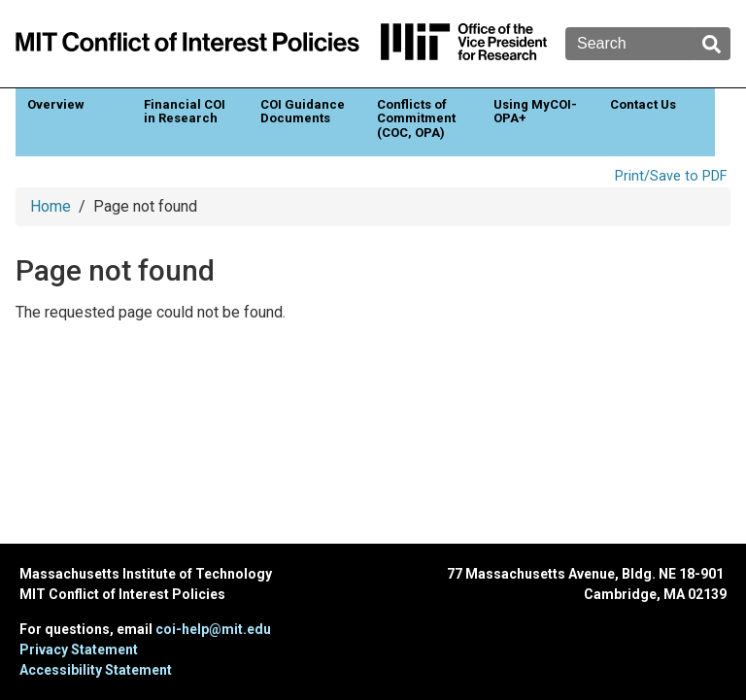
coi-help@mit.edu (213, 629)
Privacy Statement (79, 650)
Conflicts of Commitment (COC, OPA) (416, 118)
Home (51, 206)
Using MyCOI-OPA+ (535, 111)
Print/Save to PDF (671, 176)
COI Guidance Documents (303, 111)
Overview (56, 104)
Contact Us (643, 104)
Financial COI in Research (185, 111)
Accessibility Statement (96, 670)
